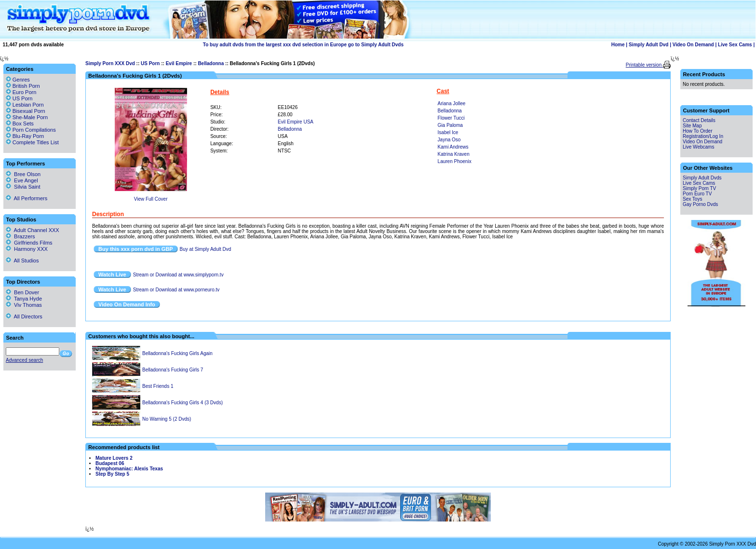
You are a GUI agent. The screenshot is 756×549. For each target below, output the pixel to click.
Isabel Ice (448, 132)
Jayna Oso (449, 140)
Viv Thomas (24, 305)
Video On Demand (693, 45)
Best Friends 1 (158, 386)
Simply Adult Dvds (702, 178)
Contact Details (699, 120)
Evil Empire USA (296, 122)
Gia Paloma (450, 125)
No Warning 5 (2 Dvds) (167, 419)
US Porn (150, 63)
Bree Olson (23, 174)
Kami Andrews (453, 147)
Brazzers (20, 236)
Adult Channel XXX (33, 230)
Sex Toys (692, 199)
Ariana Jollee (452, 103)
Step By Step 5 (112, 474)
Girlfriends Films (29, 243)
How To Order (698, 131)
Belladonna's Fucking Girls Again (177, 353)
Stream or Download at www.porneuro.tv (176, 290)
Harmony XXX (27, 249)
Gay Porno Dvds (700, 204)
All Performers (27, 198)
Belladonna (211, 63)
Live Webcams (698, 147)
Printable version (644, 65)
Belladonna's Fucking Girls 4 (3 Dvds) (182, 403)
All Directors (24, 316)
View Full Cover (151, 199)
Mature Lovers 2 (114, 458)
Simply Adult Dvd (648, 45)
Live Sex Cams (735, 45)
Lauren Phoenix (455, 161)
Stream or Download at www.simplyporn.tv (178, 275)
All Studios (22, 261)
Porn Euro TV (697, 194)
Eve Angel (22, 180)
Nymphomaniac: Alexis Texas (129, 469)
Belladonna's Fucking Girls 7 (173, 370)
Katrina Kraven (454, 154)
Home (618, 45)
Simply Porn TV (699, 188)
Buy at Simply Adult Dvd (206, 249)
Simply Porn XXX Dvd (110, 63)
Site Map (692, 126)
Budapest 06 (110, 463)
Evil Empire (179, 63)
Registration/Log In (703, 136)
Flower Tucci (451, 118)
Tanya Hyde (24, 299)
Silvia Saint (23, 187)
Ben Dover (22, 292)
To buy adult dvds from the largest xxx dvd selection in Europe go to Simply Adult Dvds (303, 45)
